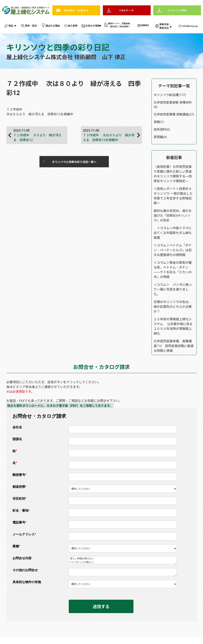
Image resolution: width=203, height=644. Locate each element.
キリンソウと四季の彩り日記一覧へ (70, 162)
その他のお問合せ (25, 576)
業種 (16, 552)
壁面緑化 (145, 25)
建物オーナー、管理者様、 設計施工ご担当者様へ (120, 25)
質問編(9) (160, 142)
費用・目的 (31, 26)
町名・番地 (21, 516)
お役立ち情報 (93, 26)
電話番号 (19, 528)
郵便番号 (19, 481)
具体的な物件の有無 (27, 588)
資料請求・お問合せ (76, 10)
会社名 (17, 433)
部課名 (17, 445)
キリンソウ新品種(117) (170, 95)
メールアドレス (24, 540)
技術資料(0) (162, 135)
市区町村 (19, 505)
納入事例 (73, 26)
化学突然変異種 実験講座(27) (171, 117)
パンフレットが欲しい (123, 568)
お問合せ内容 (22, 564)
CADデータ (127, 10)
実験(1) (159, 127)
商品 (11, 26)
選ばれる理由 (53, 26)
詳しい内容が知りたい (123, 565)
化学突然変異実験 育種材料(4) (173, 105)
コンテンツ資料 (177, 10)
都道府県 (19, 493)
